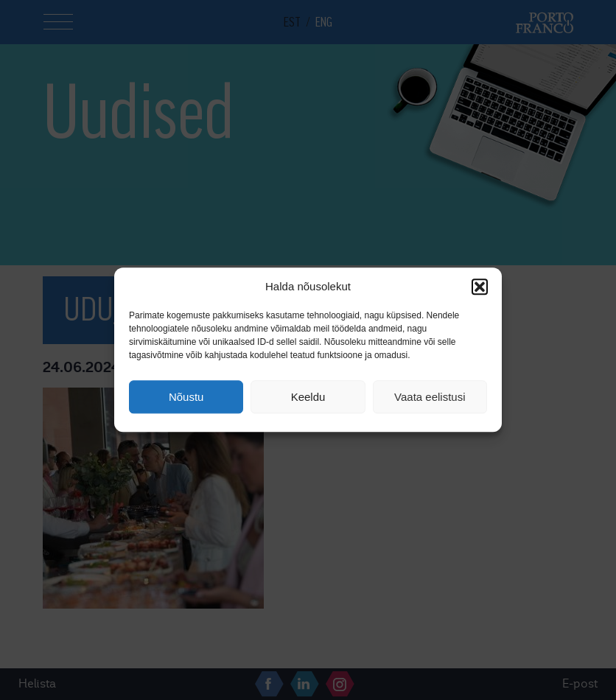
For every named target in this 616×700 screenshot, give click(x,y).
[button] (480, 287)
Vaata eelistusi (430, 397)
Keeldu (308, 397)
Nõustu (186, 397)
